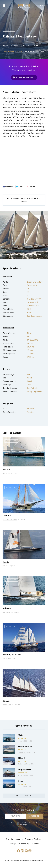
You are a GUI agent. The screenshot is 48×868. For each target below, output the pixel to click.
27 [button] (39, 255)
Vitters (5, 566)
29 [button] (42, 255)
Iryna (20, 781)
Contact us (35, 844)
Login (43, 6)
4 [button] (10, 255)
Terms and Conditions (33, 839)
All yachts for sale (24, 796)
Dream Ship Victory (10, 46)
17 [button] (27, 255)
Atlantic (6, 701)
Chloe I (21, 758)
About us (19, 839)
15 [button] (24, 255)
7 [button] (14, 255)
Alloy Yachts (6, 473)
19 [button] (29, 255)
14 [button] (23, 255)
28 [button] (41, 255)
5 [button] (11, 255)
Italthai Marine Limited (10, 519)
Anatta (6, 562)
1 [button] (6, 255)
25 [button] (37, 255)
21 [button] (32, 255)
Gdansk (5, 658)
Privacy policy (23, 844)
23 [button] (34, 255)
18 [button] (28, 255)
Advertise (10, 839)
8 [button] (15, 255)
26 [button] (38, 255)
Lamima (7, 516)
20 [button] (30, 255)
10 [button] (18, 255)
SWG (20, 735)
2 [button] (7, 255)
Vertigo (6, 469)
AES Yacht (21, 775)
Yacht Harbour (25, 6)
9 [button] (16, 255)
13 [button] (22, 255)
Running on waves (12, 655)
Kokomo (7, 608)
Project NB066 (25, 769)
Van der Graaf (7, 705)
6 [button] (13, 255)
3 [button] (9, 255)
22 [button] (33, 255)
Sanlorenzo (21, 764)
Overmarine (22, 752)
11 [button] (19, 255)
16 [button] (25, 255)
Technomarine (25, 746)
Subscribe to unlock (25, 77)
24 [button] (36, 255)
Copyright (13, 844)
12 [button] (20, 255)
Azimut (20, 741)
